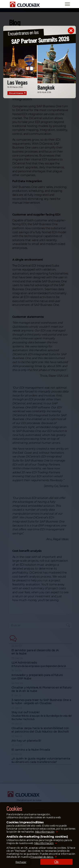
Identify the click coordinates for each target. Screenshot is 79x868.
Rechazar (21, 862)
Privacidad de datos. (42, 857)
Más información (45, 832)
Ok (56, 862)
